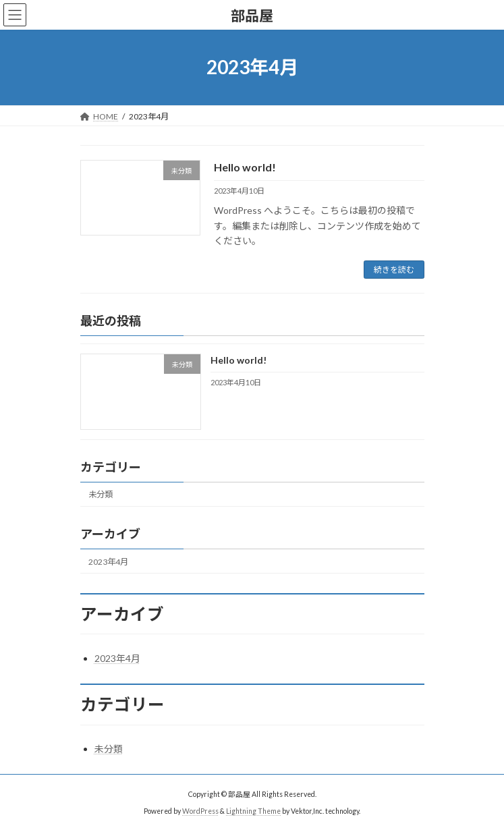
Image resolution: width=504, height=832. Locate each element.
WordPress (200, 811)
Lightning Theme (253, 811)
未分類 (101, 495)
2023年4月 (108, 562)
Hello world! (245, 167)
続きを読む (394, 270)
